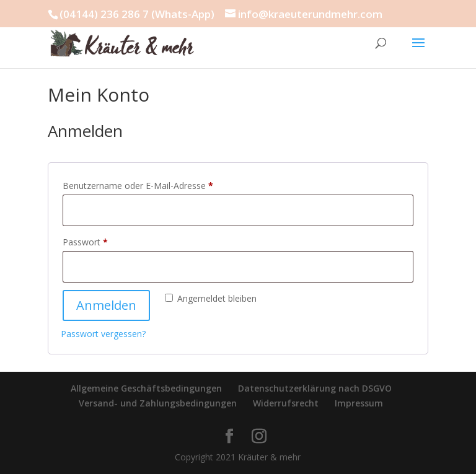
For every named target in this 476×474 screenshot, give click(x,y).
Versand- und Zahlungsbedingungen (158, 403)
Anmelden (106, 305)
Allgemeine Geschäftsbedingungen (146, 388)
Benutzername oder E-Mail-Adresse (161, 184)
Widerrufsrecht (286, 403)
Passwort (108, 241)
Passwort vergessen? (103, 334)
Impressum (359, 403)
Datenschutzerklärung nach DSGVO (315, 388)
